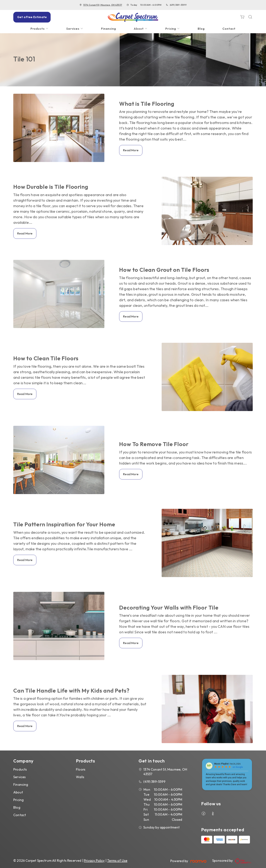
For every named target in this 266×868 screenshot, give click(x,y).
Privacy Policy (94, 861)
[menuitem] (40, 29)
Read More (131, 150)
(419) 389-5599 (178, 5)
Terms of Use (117, 861)
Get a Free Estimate (32, 17)
